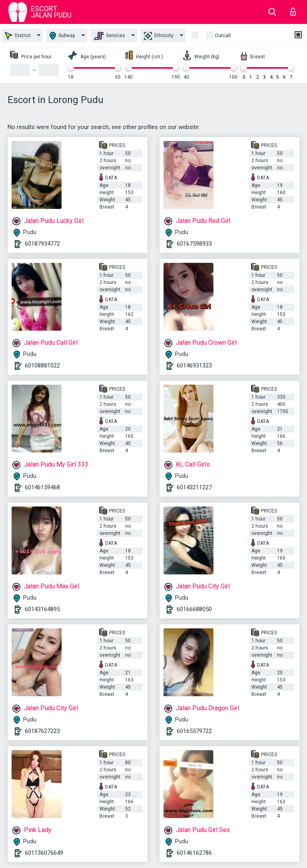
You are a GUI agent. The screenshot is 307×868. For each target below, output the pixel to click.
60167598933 (194, 244)
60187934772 (42, 244)
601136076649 (44, 853)
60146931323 (194, 365)
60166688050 (194, 609)
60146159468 (42, 487)
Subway (62, 36)
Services (110, 36)
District (18, 36)
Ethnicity (159, 36)
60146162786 (194, 853)
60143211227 (194, 487)
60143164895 (42, 609)
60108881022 (42, 365)
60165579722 (194, 731)
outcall (223, 36)
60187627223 (42, 731)
